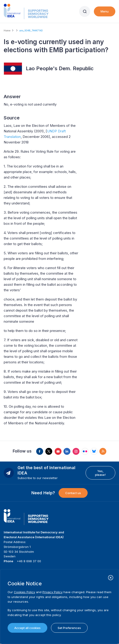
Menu (105, 11)
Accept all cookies (27, 628)
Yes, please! (100, 473)
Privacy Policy (52, 592)
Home (7, 30)
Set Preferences (69, 628)
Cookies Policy (24, 592)
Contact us (73, 493)
